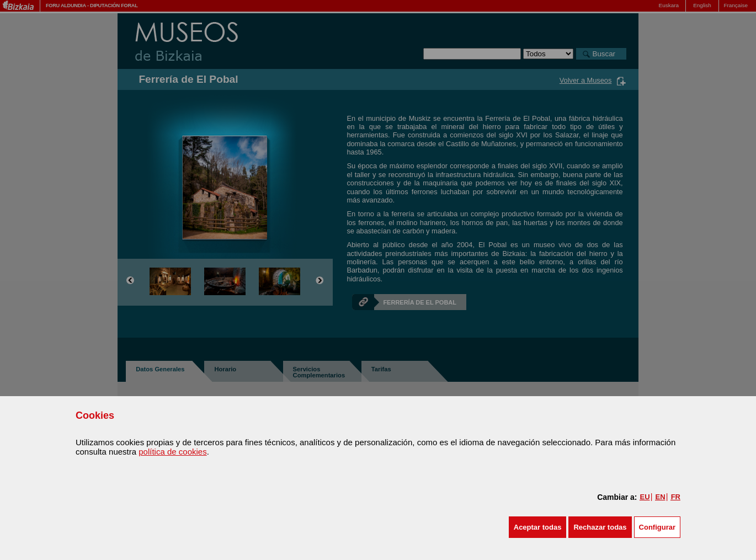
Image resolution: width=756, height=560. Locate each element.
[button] (538, 527)
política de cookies (172, 452)
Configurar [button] (657, 527)
